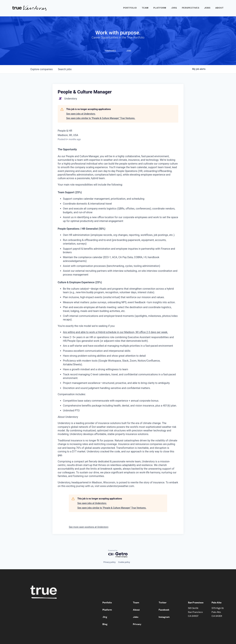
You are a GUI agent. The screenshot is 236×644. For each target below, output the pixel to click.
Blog (105, 624)
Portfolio (130, 8)
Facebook (164, 610)
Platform (160, 8)
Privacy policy (109, 562)
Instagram (164, 617)
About (220, 8)
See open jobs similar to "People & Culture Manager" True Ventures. (101, 118)
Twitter (163, 602)
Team (145, 8)
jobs (65, 69)
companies (42, 69)
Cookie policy (124, 562)
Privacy (137, 624)
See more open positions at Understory (89, 527)
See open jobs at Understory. (81, 114)
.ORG (174, 8)
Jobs (207, 8)
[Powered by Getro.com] (118, 554)
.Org (105, 617)
